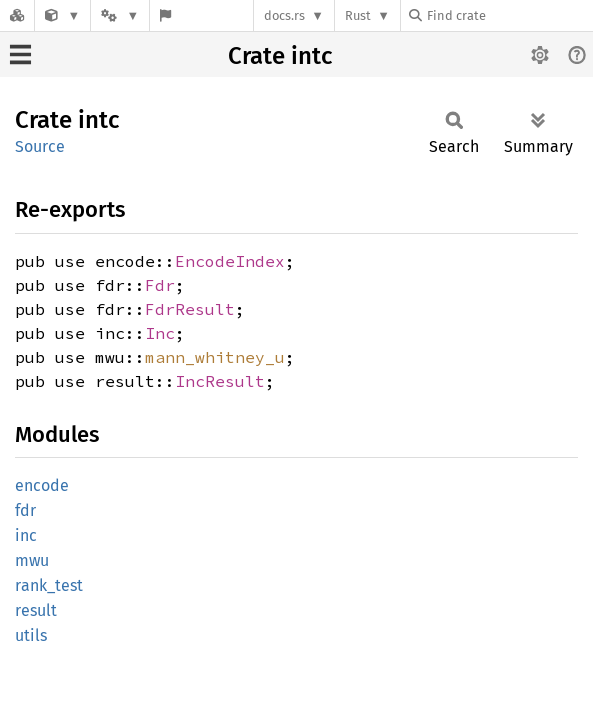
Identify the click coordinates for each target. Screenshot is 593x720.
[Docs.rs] (17, 15)
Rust (358, 15)
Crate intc (280, 56)
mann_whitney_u (215, 357)
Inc (160, 333)
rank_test (49, 585)
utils (31, 635)
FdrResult (190, 309)
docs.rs (284, 15)
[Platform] (120, 15)
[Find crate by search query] (509, 15)
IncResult (220, 381)
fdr (25, 510)
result (36, 610)
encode (42, 485)
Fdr (160, 285)
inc (26, 535)
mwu (32, 560)
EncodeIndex (230, 261)
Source (40, 146)
